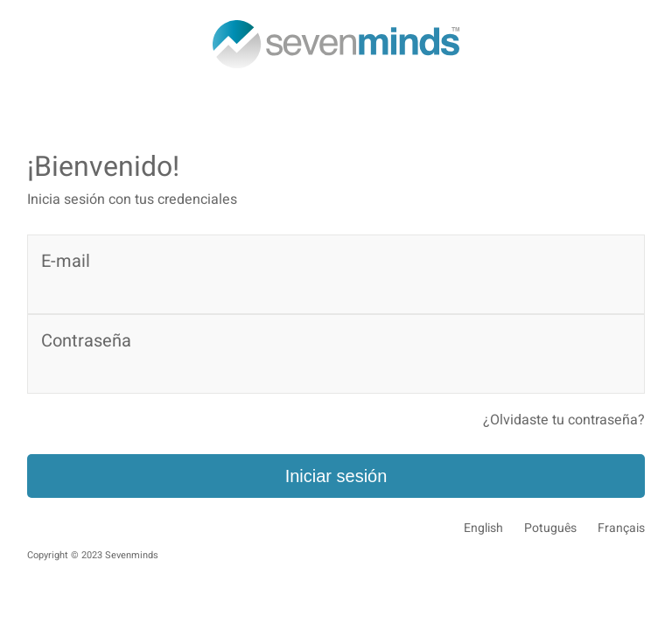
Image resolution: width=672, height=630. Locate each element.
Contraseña (86, 341)
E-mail (66, 261)
